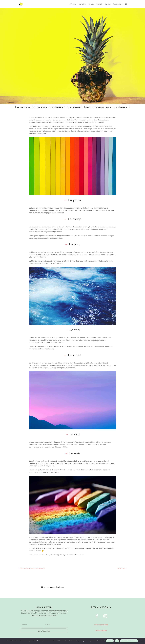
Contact (108, 4)
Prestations (82, 4)
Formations (117, 4)
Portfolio (100, 4)
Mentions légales (101, 630)
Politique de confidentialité (129, 641)
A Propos (73, 4)
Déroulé (91, 4)
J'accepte (110, 641)
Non (117, 641)
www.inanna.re (101, 625)
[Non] (142, 641)
